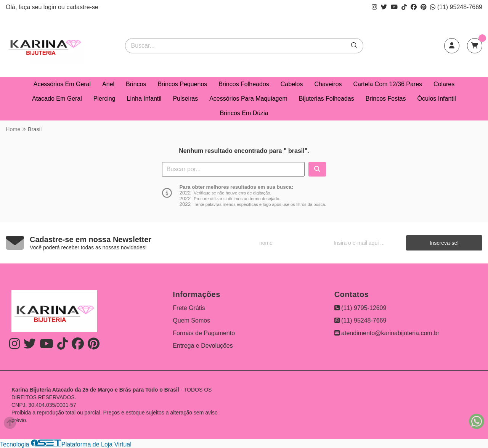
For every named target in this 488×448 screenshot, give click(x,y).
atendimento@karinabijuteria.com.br (387, 333)
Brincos (136, 84)
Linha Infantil (144, 99)
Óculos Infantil (437, 99)
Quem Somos (191, 320)
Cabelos (292, 84)
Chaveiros (328, 84)
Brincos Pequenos (182, 84)
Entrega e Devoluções (203, 346)
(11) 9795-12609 (360, 308)
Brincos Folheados (244, 84)
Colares (444, 84)
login (51, 7)
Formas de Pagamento (204, 333)
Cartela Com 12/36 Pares (388, 84)
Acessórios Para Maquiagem (248, 99)
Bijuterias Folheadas (327, 99)
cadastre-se (82, 7)
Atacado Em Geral (57, 99)
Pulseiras (185, 99)
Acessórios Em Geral (62, 84)
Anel (108, 84)
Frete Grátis (189, 308)
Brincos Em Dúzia (244, 113)
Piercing (104, 99)
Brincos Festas (386, 99)
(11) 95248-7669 (456, 7)
